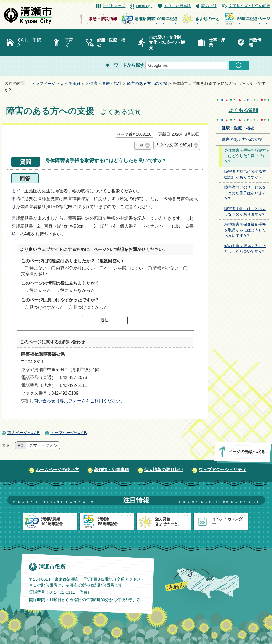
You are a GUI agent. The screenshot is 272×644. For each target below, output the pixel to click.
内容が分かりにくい (75, 268)
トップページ (43, 83)
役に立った (40, 290)
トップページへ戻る (69, 433)
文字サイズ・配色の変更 (249, 6)
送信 (105, 320)
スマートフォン (43, 445)
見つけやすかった (47, 307)
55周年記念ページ (254, 19)
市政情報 (255, 43)
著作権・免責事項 (111, 470)
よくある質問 (72, 83)
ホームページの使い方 (57, 470)
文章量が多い (34, 274)
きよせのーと (207, 19)
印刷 (140, 145)
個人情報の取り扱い (164, 470)
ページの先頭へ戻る (246, 452)
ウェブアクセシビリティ (222, 470)
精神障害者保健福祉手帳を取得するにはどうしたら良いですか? (245, 230)
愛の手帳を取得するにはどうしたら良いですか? (245, 249)
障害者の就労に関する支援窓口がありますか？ (245, 174)
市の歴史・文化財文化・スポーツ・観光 (167, 42)
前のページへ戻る (24, 433)
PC (21, 445)
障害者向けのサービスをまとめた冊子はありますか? (245, 193)
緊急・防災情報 (103, 19)
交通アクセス (129, 579)
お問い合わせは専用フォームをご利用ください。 (77, 401)
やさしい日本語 (178, 6)
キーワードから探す (125, 65)
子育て (69, 43)
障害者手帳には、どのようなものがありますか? (245, 212)
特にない (38, 268)
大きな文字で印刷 (174, 145)
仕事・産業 (217, 43)
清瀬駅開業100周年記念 (156, 19)
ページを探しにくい (124, 268)
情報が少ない (166, 268)
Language (144, 6)
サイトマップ (114, 6)
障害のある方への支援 (147, 83)
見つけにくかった (91, 307)
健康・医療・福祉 (111, 43)
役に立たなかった (78, 290)
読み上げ (209, 6)
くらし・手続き (29, 43)
